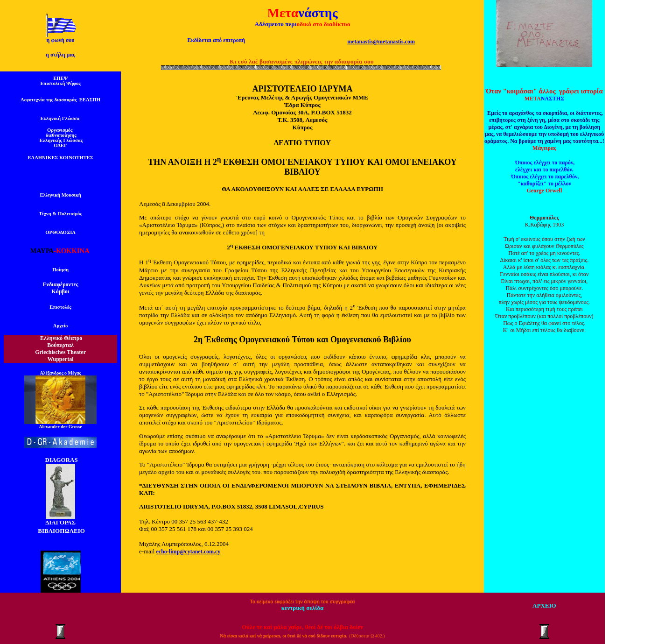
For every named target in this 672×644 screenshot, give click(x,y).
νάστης (318, 13)
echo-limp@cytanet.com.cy (189, 552)
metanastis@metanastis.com (381, 42)
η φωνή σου (61, 40)
